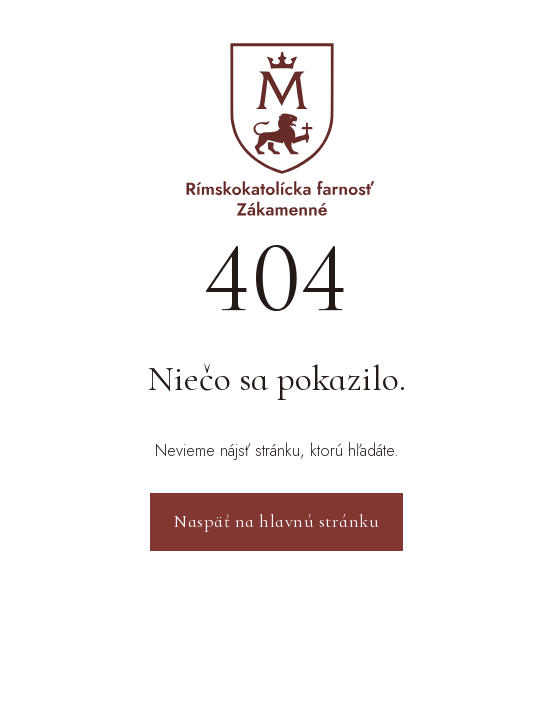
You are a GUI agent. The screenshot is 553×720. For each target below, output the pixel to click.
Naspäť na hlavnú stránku (276, 521)
